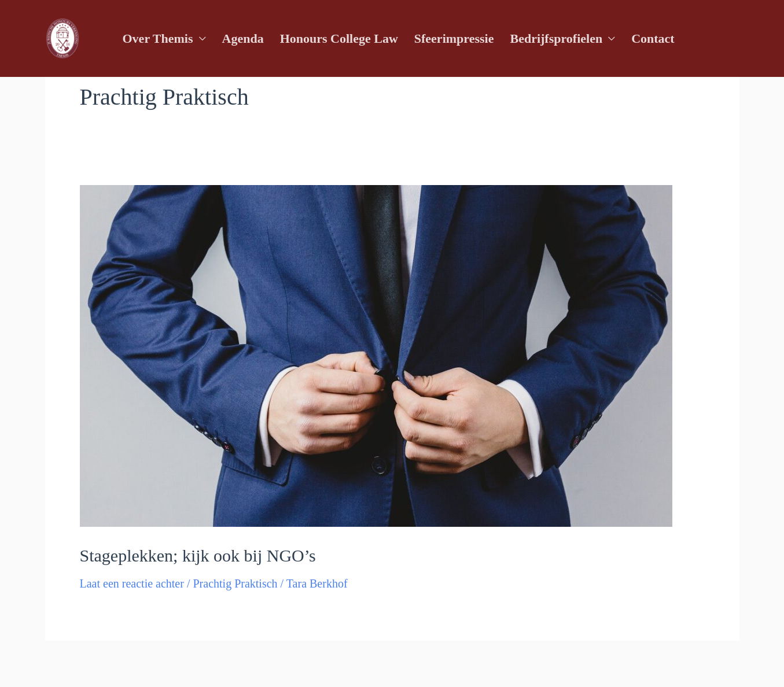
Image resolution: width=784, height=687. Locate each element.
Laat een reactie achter (132, 583)
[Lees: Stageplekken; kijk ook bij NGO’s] (376, 354)
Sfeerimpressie (454, 38)
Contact (653, 38)
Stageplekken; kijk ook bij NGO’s (198, 555)
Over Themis (158, 38)
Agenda (243, 38)
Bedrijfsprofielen (556, 38)
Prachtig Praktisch (235, 583)
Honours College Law (339, 38)
